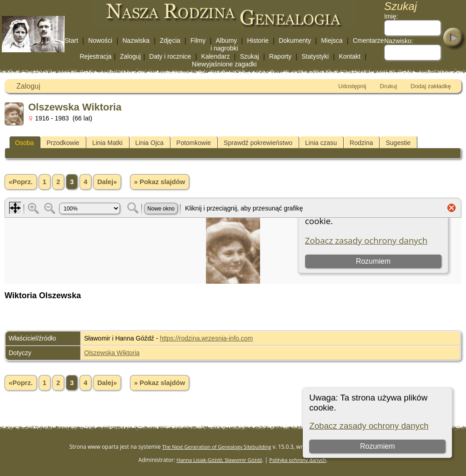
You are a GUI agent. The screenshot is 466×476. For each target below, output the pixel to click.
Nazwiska (136, 40)
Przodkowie (63, 143)
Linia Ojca (150, 143)
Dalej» (107, 182)
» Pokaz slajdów (160, 182)
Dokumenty (295, 40)
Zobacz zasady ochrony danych (369, 426)
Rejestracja (95, 56)
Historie (258, 40)
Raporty (280, 56)
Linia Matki (108, 143)
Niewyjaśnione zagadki (224, 64)
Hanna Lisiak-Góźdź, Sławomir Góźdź (219, 460)
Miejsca (332, 40)
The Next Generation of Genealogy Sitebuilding (217, 447)
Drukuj (389, 86)
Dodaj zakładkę (431, 86)
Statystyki (315, 56)
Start (71, 40)
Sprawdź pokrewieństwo (258, 143)
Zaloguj (130, 56)
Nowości (100, 40)
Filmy (198, 40)
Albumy (226, 40)
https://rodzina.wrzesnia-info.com (207, 338)
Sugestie (398, 143)
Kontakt (349, 56)
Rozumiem (377, 446)
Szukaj (250, 56)
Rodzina (361, 143)
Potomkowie (194, 143)
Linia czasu (321, 143)
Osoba (24, 143)
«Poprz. (21, 182)
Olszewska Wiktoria (112, 353)
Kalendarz (215, 56)
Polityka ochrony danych (298, 460)
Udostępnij (352, 86)
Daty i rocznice (170, 56)
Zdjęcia (170, 40)
